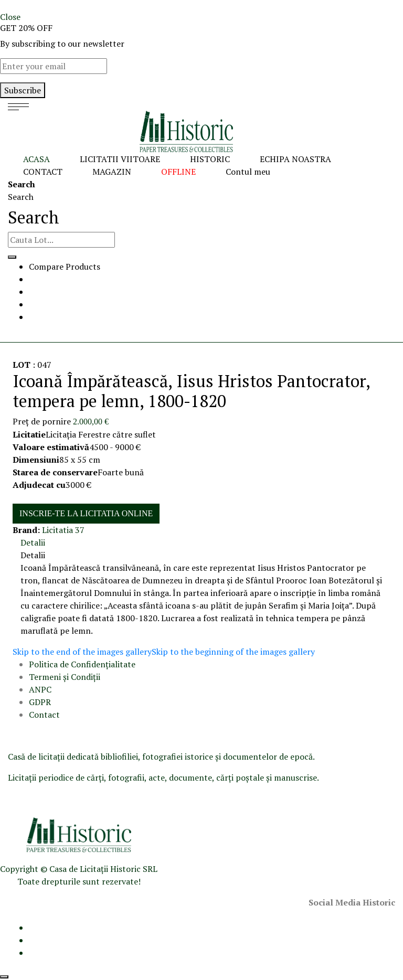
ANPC (40, 689)
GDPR (40, 702)
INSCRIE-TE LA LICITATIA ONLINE (86, 513)
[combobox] (61, 240)
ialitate (122, 664)
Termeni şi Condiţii (66, 677)
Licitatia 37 (63, 530)
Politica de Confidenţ (69, 664)
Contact (44, 715)
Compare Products (65, 267)
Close (10, 17)
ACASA (36, 159)
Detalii (33, 542)
